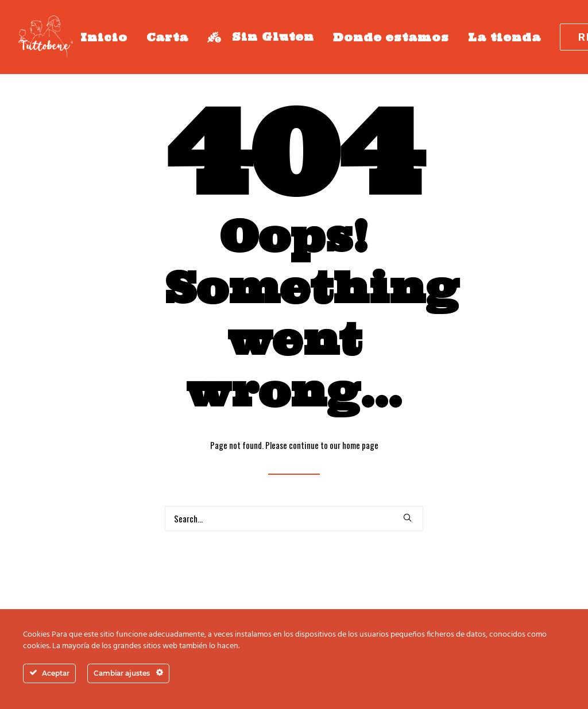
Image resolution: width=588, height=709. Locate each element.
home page (360, 445)
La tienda (504, 37)
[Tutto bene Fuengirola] (46, 37)
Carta (168, 37)
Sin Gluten (260, 37)
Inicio (104, 37)
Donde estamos (391, 37)
